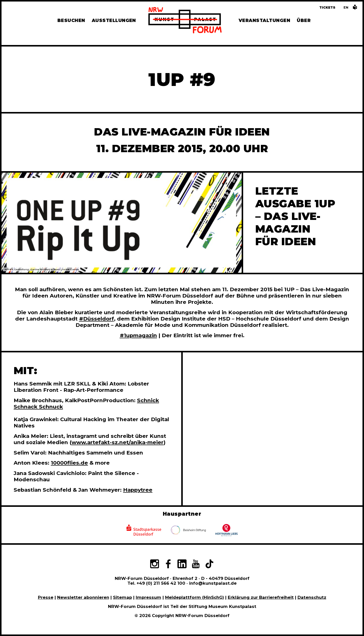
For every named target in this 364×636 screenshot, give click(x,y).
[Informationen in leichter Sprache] (355, 8)
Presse (46, 597)
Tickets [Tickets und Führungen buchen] (327, 7)
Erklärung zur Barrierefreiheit (261, 597)
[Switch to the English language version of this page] (346, 7)
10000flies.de (69, 463)
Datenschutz (312, 597)
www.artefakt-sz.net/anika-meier (118, 442)
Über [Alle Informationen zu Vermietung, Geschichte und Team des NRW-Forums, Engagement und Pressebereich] (304, 20)
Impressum (149, 597)
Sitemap (122, 597)
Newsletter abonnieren (83, 597)
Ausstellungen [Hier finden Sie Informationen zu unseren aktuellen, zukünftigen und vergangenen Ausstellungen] (114, 20)
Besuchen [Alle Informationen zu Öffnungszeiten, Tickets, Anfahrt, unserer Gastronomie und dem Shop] (71, 20)
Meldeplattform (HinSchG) (195, 597)
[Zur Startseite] (185, 21)
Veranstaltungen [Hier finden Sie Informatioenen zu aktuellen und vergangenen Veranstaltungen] (264, 20)
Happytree (138, 490)
